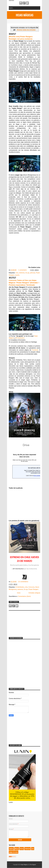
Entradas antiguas (34, 593)
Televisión (27, 849)
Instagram (21, 3)
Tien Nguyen (33, 865)
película (33, 273)
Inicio (19, 593)
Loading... (24, 464)
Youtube (27, 3)
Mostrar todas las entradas (26, 30)
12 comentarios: (23, 582)
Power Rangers (33, 589)
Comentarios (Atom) (24, 596)
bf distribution (20, 587)
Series (22, 849)
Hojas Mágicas (25, 15)
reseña (17, 275)
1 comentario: (23, 270)
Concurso (31, 587)
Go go (27, 273)
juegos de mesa (14, 852)
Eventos (11, 849)
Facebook (24, 3)
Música (17, 849)
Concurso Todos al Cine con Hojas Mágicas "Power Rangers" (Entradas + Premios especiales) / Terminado (24, 283)
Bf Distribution (20, 338)
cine (17, 273)
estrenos (22, 273)
